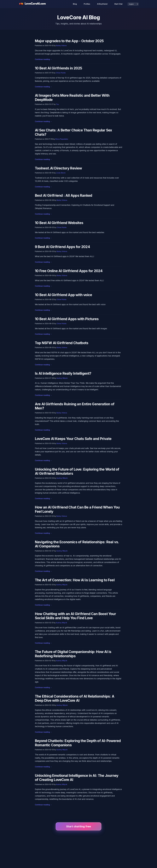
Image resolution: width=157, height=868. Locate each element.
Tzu (57, 104)
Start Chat (118, 4)
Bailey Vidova (61, 45)
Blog (75, 4)
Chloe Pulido (61, 73)
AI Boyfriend (102, 4)
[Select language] (133, 4)
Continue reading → (43, 59)
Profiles (87, 4)
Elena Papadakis (62, 139)
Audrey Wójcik (62, 378)
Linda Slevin (61, 173)
